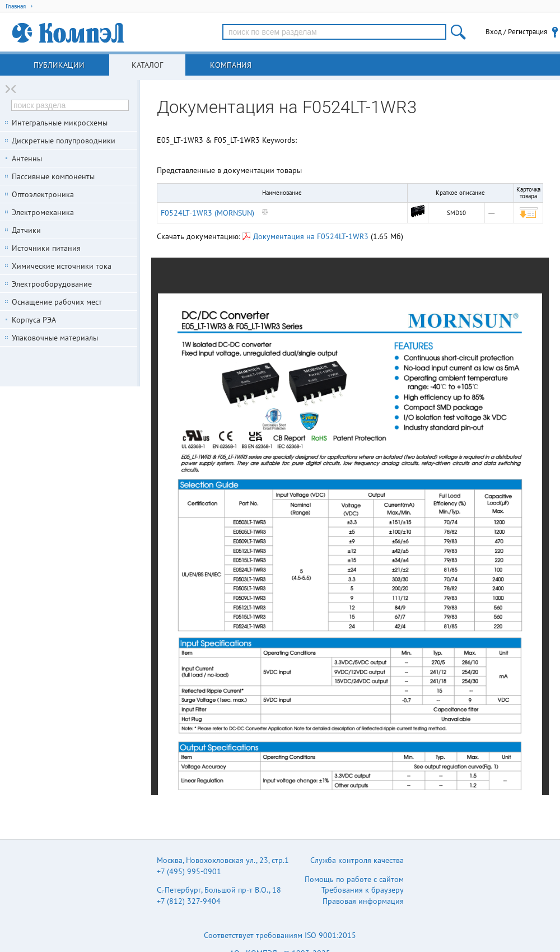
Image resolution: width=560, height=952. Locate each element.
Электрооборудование (52, 284)
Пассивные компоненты (53, 176)
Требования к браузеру (363, 890)
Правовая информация (363, 901)
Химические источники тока (62, 266)
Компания (231, 65)
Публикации (59, 65)
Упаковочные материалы (55, 338)
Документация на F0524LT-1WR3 (305, 236)
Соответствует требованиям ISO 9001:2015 (280, 935)
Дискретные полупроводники (64, 141)
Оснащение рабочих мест (57, 302)
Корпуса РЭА (34, 320)
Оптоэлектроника (43, 194)
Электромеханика (43, 212)
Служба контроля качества (357, 860)
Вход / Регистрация (516, 32)
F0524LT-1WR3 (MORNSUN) (207, 213)
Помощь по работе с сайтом (354, 879)
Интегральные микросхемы (60, 123)
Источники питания (46, 248)
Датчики (26, 230)
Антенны (27, 158)
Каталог (147, 65)
